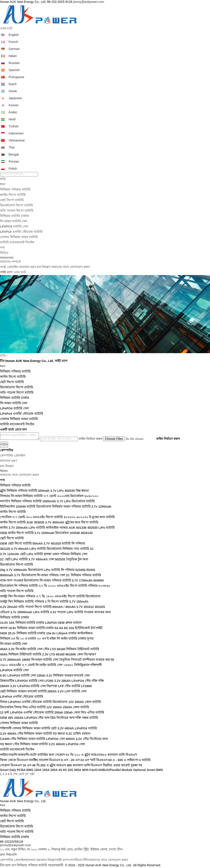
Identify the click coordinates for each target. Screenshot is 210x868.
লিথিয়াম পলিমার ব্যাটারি (15, 189)
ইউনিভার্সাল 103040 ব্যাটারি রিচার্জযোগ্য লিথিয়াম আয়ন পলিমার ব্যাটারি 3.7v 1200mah (56, 506)
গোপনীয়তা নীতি (79, 860)
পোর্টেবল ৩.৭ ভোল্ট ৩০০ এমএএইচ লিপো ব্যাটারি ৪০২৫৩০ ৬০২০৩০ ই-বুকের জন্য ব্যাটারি (57, 517)
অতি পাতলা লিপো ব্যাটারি (17, 211)
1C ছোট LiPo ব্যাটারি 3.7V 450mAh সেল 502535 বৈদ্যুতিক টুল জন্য (44, 559)
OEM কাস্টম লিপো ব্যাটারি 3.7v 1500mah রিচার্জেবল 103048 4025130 (46, 533)
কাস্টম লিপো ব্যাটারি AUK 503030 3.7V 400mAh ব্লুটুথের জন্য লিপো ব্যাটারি (49, 522)
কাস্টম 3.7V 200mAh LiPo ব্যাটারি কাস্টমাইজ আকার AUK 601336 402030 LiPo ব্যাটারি (57, 528)
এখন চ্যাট (6, 28)
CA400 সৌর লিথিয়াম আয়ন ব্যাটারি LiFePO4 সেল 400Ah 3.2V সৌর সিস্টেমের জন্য (54, 739)
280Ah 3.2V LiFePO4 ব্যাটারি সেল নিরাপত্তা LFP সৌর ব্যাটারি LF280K (46, 686)
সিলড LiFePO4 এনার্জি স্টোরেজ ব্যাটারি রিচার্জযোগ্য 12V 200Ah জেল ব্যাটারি (50, 702)
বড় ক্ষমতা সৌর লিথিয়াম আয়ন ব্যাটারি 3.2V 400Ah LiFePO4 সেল (42, 744)
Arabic (13, 112)
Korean (14, 105)
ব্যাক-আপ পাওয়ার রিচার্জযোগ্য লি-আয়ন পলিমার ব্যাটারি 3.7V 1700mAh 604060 (52, 580)
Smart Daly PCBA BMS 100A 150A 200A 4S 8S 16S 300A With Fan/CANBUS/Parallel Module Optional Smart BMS (81, 770)
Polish (13, 169)
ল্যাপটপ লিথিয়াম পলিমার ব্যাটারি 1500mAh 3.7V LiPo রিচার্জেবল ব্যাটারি (47, 501)
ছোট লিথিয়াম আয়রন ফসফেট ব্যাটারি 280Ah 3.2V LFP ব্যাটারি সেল (43, 691)
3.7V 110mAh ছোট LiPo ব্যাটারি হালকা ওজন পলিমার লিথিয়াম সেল (44, 554)
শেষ (15, 774)
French (13, 42)
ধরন (3, 184)
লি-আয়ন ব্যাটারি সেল (14, 221)
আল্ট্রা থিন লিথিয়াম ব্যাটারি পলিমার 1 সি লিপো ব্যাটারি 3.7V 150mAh (44, 602)
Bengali (14, 154)
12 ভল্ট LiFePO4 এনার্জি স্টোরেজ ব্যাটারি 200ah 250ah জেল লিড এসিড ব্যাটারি (52, 712)
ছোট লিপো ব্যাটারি (12, 200)
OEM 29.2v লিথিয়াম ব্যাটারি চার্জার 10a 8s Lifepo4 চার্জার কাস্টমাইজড (46, 633)
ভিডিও (4, 253)
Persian (14, 161)
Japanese (15, 98)
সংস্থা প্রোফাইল (9, 267)
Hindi (12, 119)
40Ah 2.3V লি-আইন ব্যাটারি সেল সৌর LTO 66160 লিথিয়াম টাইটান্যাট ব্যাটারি (50, 649)
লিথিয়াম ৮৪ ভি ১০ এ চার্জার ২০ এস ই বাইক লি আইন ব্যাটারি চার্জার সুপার (47, 639)
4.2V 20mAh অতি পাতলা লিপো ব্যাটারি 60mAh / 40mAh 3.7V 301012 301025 (52, 607)
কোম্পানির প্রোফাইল (13, 860)
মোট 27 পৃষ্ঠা (26, 774)
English (14, 35)
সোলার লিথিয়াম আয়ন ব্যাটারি (19, 237)
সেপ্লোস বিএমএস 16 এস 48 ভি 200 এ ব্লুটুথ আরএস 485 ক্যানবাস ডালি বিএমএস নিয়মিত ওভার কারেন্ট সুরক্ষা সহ (71, 765)
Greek (13, 91)
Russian (14, 63)
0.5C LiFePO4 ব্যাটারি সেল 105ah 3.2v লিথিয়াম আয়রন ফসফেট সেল (45, 675)
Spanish (14, 70)
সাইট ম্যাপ (62, 860)
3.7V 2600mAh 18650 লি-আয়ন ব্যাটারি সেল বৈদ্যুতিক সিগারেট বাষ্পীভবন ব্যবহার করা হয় (57, 660)
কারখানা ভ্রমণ (28, 267)
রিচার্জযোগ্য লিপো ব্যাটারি (16, 205)
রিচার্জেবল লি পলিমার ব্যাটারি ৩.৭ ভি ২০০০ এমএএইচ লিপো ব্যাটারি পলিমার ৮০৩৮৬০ (55, 586)
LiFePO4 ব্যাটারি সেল (14, 226)
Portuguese (16, 77)
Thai (12, 147)
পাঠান (4, 445)
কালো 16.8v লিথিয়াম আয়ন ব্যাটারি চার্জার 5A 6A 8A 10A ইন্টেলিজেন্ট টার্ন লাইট (51, 628)
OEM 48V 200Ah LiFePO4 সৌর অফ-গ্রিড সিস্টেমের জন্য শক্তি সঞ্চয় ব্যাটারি (49, 718)
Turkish (14, 126)
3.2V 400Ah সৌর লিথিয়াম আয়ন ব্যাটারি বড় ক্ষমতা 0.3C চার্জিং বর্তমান (45, 734)
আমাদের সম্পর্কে (10, 262)
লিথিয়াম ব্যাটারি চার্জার (14, 216)
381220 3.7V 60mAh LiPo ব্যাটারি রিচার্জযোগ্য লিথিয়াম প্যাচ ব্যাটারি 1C (47, 549)
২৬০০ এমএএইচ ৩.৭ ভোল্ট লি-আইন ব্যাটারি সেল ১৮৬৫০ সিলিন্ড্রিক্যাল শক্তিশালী (51, 665)
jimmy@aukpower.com (89, 2)
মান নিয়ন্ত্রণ (44, 267)
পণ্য (2, 248)
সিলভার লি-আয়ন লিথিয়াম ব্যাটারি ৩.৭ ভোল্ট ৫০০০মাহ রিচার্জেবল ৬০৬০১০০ (49, 496)
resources (7, 257)
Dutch (13, 84)
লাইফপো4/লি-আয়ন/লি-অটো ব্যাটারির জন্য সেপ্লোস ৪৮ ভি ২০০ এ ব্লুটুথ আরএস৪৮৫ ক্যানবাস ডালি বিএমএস (68, 755)
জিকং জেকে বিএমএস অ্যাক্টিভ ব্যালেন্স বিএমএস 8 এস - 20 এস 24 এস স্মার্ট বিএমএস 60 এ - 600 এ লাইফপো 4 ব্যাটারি (75, 760)
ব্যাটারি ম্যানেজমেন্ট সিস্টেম (17, 242)
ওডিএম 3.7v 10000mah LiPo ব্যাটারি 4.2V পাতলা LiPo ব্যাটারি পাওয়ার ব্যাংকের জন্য (55, 612)
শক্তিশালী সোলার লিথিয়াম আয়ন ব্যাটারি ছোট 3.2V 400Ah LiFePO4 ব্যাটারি (48, 728)
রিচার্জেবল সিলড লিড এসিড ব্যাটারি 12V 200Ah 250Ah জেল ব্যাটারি (44, 707)
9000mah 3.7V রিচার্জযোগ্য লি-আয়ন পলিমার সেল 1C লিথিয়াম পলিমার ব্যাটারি (51, 575)
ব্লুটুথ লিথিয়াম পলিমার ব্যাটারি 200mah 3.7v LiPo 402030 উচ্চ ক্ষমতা (44, 491)
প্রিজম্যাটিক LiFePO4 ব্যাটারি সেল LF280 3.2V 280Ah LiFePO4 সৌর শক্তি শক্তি (52, 681)
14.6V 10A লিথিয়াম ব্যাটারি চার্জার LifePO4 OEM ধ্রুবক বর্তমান (41, 623)
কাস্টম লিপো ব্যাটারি (13, 195)
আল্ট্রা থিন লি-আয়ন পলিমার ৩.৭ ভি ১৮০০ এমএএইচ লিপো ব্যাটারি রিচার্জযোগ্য (50, 596)
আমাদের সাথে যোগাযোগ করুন (71, 267)
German (14, 49)
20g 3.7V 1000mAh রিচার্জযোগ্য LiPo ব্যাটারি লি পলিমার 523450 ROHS (48, 570)
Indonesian (16, 133)
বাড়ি (3, 179)
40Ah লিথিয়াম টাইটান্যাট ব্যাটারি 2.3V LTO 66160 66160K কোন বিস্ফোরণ (48, 654)
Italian (13, 56)
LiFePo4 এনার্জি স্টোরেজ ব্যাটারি (21, 232)
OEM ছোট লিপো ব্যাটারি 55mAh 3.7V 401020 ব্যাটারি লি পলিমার (43, 543)
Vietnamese (17, 140)
